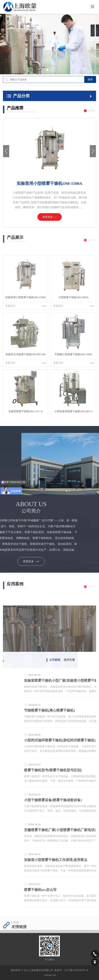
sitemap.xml (50, 975)
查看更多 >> (49, 217)
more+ (92, 111)
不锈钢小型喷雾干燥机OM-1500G (74, 376)
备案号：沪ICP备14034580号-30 (71, 970)
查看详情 (26, 327)
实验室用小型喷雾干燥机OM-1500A (49, 183)
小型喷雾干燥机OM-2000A (73, 319)
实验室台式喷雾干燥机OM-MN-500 (26, 376)
